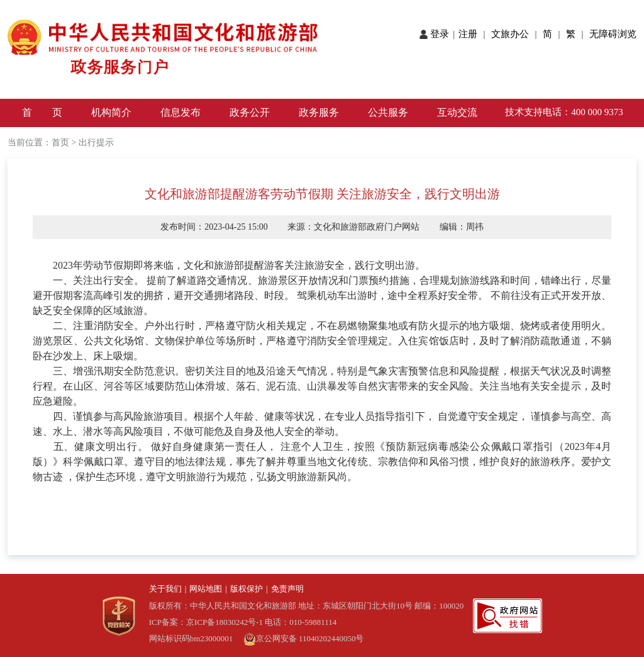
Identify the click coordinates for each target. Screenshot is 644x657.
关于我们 (165, 589)
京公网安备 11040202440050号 (304, 638)
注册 (470, 34)
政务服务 (319, 112)
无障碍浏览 (613, 34)
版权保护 (247, 589)
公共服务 (388, 112)
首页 (60, 143)
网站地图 (206, 589)
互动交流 (457, 112)
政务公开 (250, 112)
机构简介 (111, 112)
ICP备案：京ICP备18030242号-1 (207, 622)
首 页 (42, 112)
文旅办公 (511, 34)
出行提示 (96, 143)
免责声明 (287, 589)
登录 (441, 34)
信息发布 (180, 112)
